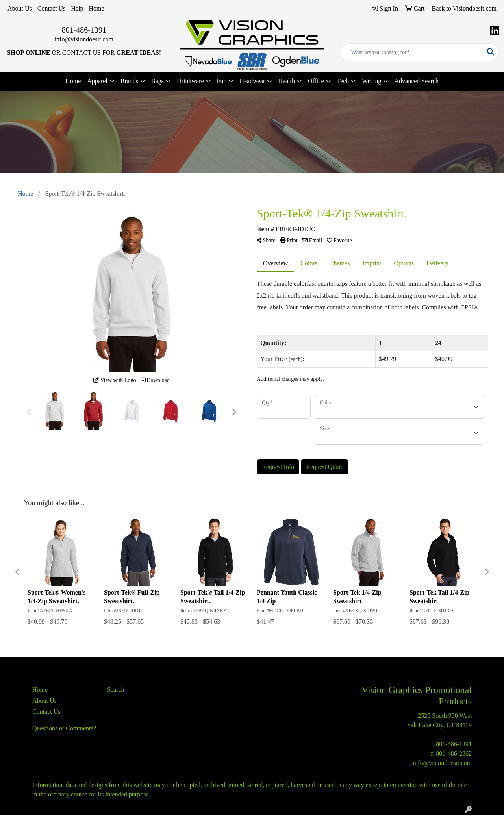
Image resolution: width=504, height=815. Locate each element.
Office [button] (316, 81)
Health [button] (286, 81)
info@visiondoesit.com (84, 39)
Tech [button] (343, 81)
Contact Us (52, 8)
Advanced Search (416, 81)
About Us (20, 8)
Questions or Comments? (64, 728)
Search (116, 690)
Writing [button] (372, 81)
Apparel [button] (97, 81)
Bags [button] (157, 81)
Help (77, 8)
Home (96, 8)
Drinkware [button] (190, 81)
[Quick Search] (412, 52)
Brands (129, 81)
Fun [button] (222, 81)
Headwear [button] (252, 81)
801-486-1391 (84, 30)
